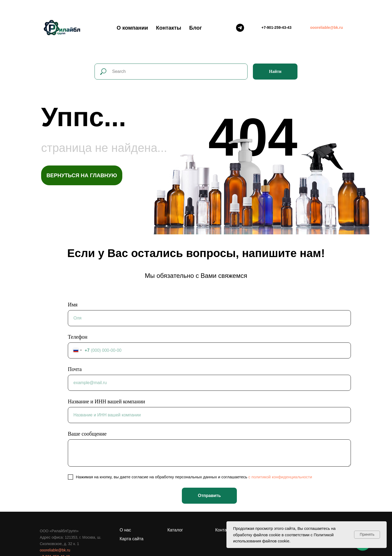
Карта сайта (132, 539)
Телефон (78, 337)
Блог (196, 28)
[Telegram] (240, 28)
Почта (75, 369)
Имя (73, 305)
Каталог (175, 530)
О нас (125, 530)
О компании (132, 28)
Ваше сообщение (87, 434)
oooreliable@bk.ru (55, 550)
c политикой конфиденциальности (280, 477)
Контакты (168, 28)
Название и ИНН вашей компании (106, 401)
